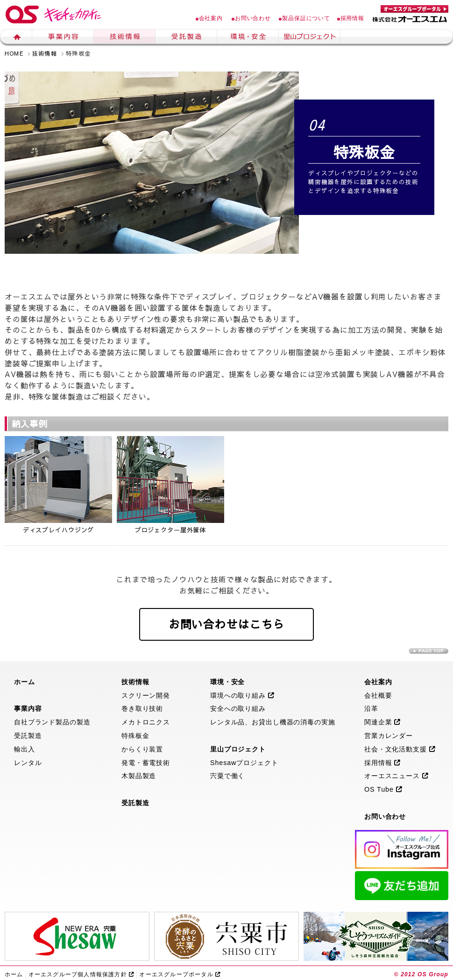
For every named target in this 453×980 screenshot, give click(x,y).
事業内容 (63, 38)
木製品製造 (139, 776)
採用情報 (351, 18)
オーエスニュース (396, 776)
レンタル (28, 763)
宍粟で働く (227, 776)
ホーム (16, 38)
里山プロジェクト (310, 38)
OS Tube (383, 789)
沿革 (371, 708)
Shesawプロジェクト (244, 763)
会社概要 (378, 695)
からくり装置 (142, 749)
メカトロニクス (146, 722)
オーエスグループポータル (180, 974)
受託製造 (28, 736)
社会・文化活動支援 (400, 749)
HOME (14, 53)
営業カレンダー (389, 736)
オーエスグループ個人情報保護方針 (81, 974)
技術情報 (125, 38)
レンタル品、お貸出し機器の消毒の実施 (273, 722)
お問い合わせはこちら (227, 624)
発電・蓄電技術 (146, 763)
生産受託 (186, 38)
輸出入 (25, 749)
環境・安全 (248, 38)
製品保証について (304, 18)
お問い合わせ (251, 18)
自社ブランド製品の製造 (52, 722)
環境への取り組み (242, 695)
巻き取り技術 (142, 708)
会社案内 (209, 18)
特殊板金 (135, 736)
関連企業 (382, 722)
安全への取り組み (238, 708)
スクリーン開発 (146, 695)
